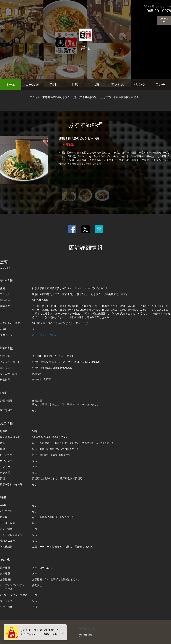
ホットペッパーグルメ (45, 335)
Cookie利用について (85, 629)
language (164, 19)
